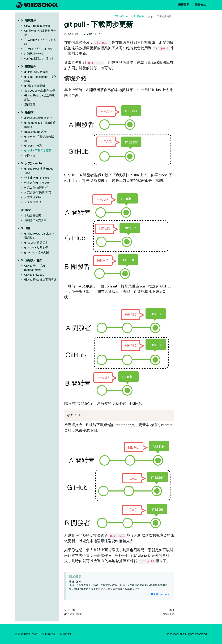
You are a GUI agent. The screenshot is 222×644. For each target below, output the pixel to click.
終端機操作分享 (34, 54)
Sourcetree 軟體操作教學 (40, 91)
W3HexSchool (122, 16)
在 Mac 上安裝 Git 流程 (38, 49)
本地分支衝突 (33, 215)
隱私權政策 (49, 634)
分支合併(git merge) (37, 183)
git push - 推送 (33, 146)
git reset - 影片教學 (36, 247)
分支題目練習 (33, 202)
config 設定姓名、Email (39, 59)
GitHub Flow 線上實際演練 (40, 280)
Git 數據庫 (139, 16)
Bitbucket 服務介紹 (36, 132)
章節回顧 (30, 105)
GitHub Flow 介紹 (35, 275)
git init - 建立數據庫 (36, 72)
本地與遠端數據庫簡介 (38, 118)
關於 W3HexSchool (26, 634)
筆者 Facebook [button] (160, 594)
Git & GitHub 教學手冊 (37, 26)
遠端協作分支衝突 (35, 220)
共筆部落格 (200, 5)
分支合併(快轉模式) (36, 187)
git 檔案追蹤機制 (35, 86)
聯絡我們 (65, 634)
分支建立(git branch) (37, 178)
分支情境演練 (33, 197)
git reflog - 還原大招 (37, 252)
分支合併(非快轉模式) (38, 192)
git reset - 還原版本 (36, 243)
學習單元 (184, 5)
